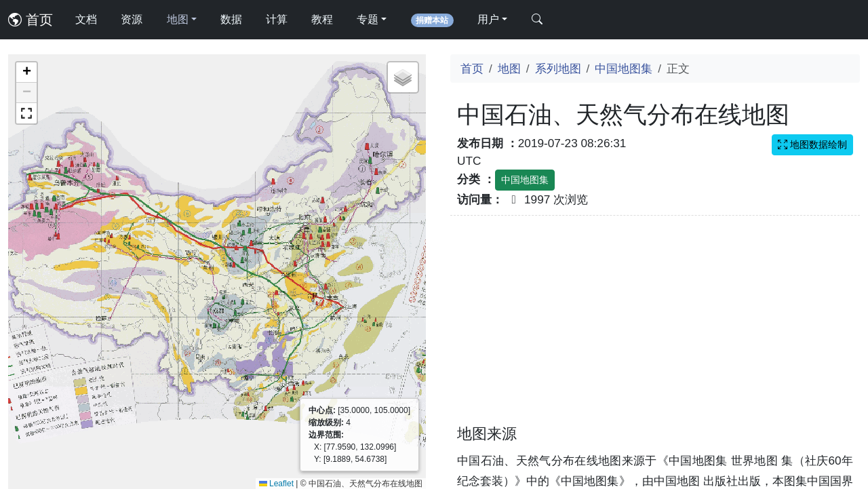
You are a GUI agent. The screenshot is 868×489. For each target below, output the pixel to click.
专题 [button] (368, 19)
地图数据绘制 (812, 144)
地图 (509, 69)
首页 (31, 20)
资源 (132, 19)
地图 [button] (178, 19)
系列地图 (558, 69)
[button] (26, 73)
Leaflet (276, 484)
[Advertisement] (655, 328)
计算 (277, 19)
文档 (86, 19)
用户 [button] (488, 19)
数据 (231, 19)
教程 (322, 19)
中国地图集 (624, 69)
